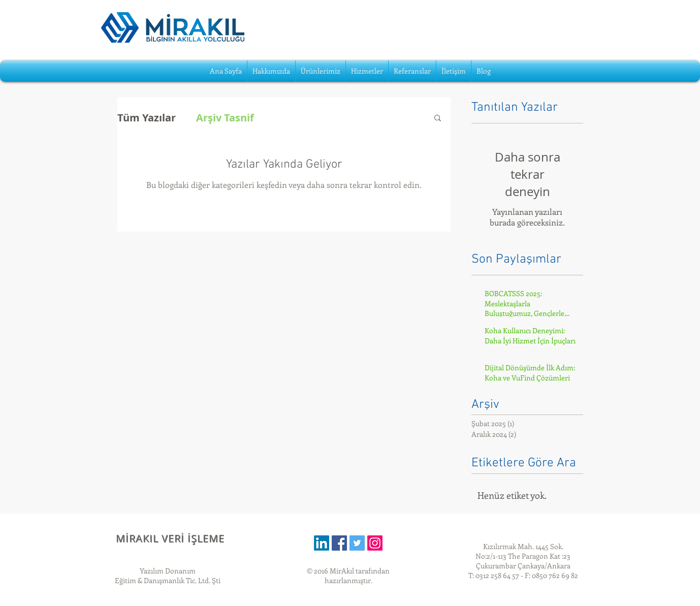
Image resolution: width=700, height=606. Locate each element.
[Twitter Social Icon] (357, 543)
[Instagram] (375, 543)
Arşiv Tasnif (225, 118)
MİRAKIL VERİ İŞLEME (171, 539)
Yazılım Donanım (168, 571)
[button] (438, 119)
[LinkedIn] (322, 543)
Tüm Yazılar (147, 118)
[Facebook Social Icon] (339, 543)
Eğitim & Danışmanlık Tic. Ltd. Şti (168, 580)
